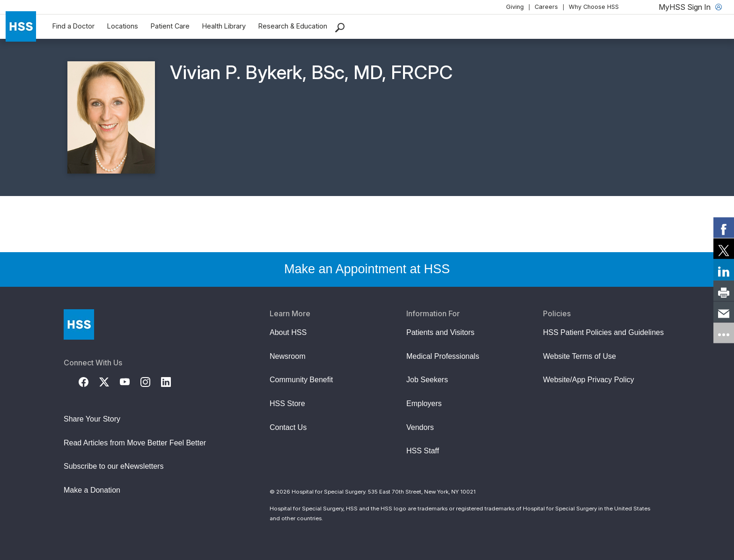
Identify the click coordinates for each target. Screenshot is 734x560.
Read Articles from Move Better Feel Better (135, 443)
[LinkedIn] (171, 381)
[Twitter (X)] (110, 381)
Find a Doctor (73, 26)
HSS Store (287, 404)
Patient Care (170, 26)
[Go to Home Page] (79, 324)
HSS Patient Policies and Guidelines (603, 332)
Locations (123, 26)
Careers (546, 7)
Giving (515, 7)
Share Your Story (92, 419)
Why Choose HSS (594, 7)
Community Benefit (301, 380)
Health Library (224, 26)
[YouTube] (130, 381)
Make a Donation (92, 490)
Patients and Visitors (440, 332)
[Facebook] (89, 381)
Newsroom (287, 356)
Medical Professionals (443, 356)
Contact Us (288, 427)
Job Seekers (427, 380)
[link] (724, 227)
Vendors (420, 427)
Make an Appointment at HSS (367, 269)
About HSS (288, 332)
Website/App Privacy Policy (588, 380)
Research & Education (293, 26)
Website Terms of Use (580, 356)
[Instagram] (151, 381)
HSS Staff (423, 451)
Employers (424, 404)
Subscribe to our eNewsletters (114, 466)
